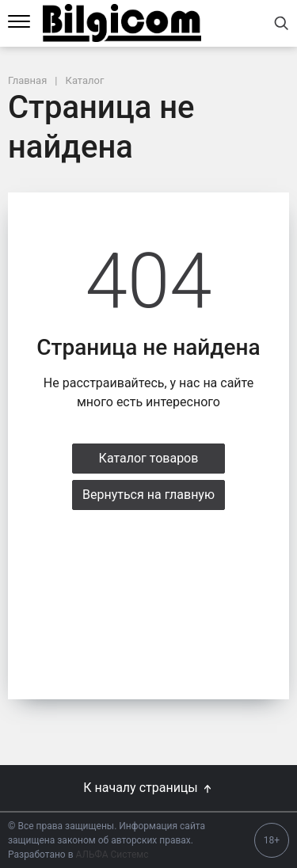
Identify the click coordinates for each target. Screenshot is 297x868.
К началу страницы (148, 788)
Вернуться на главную (148, 495)
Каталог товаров (149, 458)
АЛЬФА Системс (111, 855)
